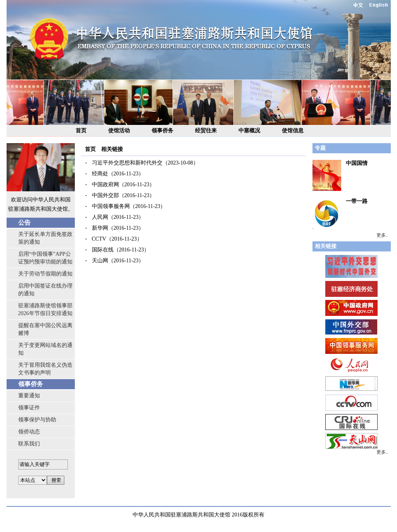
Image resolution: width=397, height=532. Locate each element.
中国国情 (357, 163)
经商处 (100, 174)
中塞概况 (249, 131)
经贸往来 (206, 131)
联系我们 (29, 444)
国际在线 (103, 250)
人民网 (100, 217)
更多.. (382, 235)
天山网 (100, 261)
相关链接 (112, 149)
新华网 (100, 228)
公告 (24, 223)
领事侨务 (162, 131)
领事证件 (29, 408)
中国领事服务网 (111, 206)
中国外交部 (105, 195)
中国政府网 (105, 185)
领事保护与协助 (37, 420)
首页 (81, 131)
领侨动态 (29, 432)
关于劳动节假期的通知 (45, 274)
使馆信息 (293, 131)
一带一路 (357, 201)
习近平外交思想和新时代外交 (127, 163)
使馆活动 (119, 131)
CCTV (99, 239)
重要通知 (29, 396)
